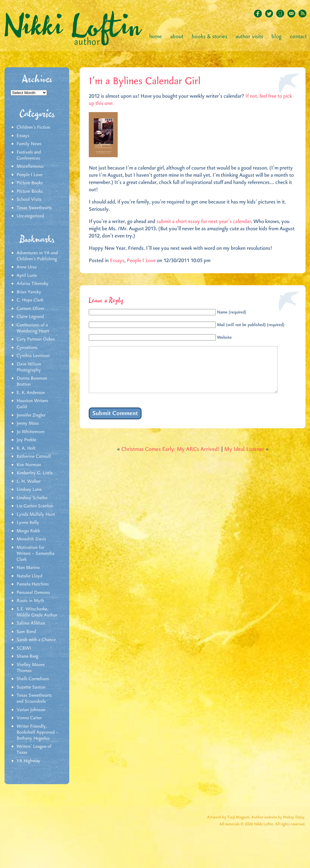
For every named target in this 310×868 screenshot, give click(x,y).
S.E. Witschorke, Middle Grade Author (37, 612)
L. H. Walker (29, 481)
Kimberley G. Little (35, 473)
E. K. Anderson (31, 393)
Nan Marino (28, 568)
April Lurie (27, 276)
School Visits (29, 200)
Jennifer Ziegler (31, 415)
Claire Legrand (30, 317)
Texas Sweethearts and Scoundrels (34, 698)
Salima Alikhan (31, 623)
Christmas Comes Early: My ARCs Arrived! (170, 458)
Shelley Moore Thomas (31, 668)
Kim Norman (29, 465)
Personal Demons (33, 593)
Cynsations (27, 348)
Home (156, 37)
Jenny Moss (28, 423)
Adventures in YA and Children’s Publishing (37, 256)
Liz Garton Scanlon (35, 506)
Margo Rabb (28, 531)
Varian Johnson (31, 710)
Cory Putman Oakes (36, 339)
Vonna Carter (29, 718)
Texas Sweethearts (34, 208)
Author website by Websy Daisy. (278, 817)
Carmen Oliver (30, 309)
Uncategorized (30, 216)
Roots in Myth (30, 601)
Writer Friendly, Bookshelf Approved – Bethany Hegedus (37, 732)
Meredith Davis (31, 539)
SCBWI (24, 648)
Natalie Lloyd (29, 576)
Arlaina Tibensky (33, 284)
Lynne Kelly (28, 523)
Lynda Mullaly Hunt (36, 515)
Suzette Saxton (31, 687)
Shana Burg (27, 656)
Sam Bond (26, 632)
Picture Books (30, 183)
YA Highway (28, 761)
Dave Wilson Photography (29, 367)
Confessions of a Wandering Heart (33, 328)
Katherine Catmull (34, 457)
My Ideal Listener (244, 458)
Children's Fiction (33, 127)
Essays (23, 136)
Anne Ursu (27, 267)
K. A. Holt (26, 448)
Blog (277, 37)
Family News (29, 144)
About (177, 37)
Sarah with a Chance (36, 640)
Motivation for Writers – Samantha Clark (36, 554)
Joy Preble (26, 440)
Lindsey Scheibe (32, 498)
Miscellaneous (30, 167)
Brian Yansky (29, 292)
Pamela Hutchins (33, 584)
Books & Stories (209, 37)
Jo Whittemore (31, 432)
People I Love (29, 175)
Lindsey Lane (29, 490)
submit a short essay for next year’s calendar (204, 222)
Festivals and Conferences (29, 155)
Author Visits (249, 37)
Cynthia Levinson (33, 356)
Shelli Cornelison (33, 679)
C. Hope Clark (30, 300)
